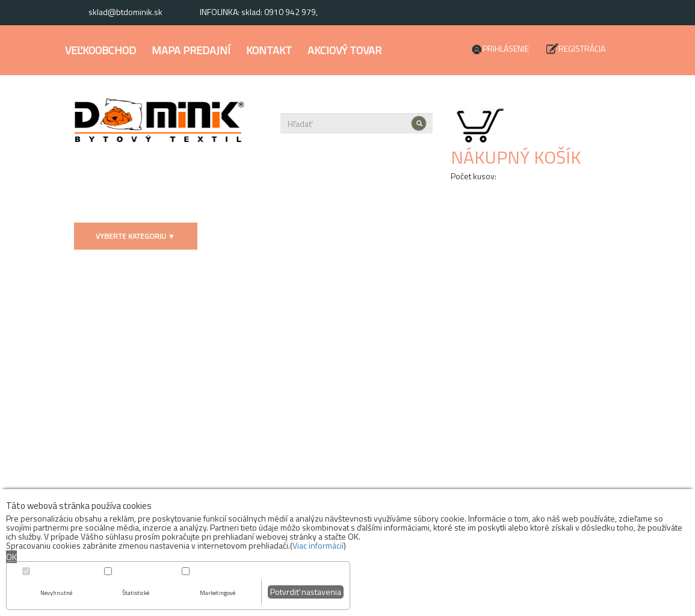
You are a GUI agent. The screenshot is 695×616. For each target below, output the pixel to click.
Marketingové (218, 593)
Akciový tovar (344, 50)
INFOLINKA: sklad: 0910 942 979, (259, 12)
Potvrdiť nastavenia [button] (306, 592)
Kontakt (269, 50)
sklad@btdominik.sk (125, 12)
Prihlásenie (506, 48)
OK (11, 557)
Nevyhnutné (56, 593)
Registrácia (582, 48)
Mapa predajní (191, 50)
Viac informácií (318, 545)
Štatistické (136, 593)
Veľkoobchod (100, 50)
